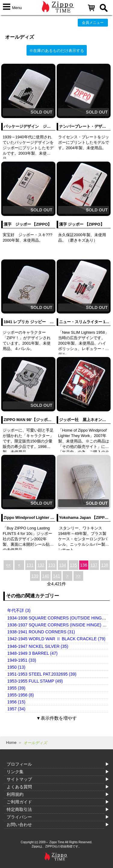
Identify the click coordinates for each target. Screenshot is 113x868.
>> (78, 576)
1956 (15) (16, 702)
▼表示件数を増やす (56, 718)
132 (41, 565)
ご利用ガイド (19, 802)
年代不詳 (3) (19, 610)
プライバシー (19, 817)
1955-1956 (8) (20, 695)
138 (105, 565)
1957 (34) (16, 709)
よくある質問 (19, 787)
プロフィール (19, 764)
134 (63, 565)
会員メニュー (93, 23)
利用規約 (15, 794)
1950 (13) (16, 667)
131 (30, 565)
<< (8, 565)
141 (56, 576)
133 (52, 565)
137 (94, 565)
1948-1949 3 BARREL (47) (32, 653)
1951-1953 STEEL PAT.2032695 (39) (42, 674)
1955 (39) (16, 688)
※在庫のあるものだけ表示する (57, 51)
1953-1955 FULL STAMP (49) (35, 681)
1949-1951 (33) (22, 660)
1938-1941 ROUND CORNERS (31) (41, 632)
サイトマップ (19, 779)
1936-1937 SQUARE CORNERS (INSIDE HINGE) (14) (59, 625)
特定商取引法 (19, 809)
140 (46, 576)
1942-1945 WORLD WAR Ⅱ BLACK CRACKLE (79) (56, 639)
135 (73, 565)
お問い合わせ (19, 825)
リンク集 (15, 772)
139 (35, 576)
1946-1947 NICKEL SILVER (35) (38, 646)
